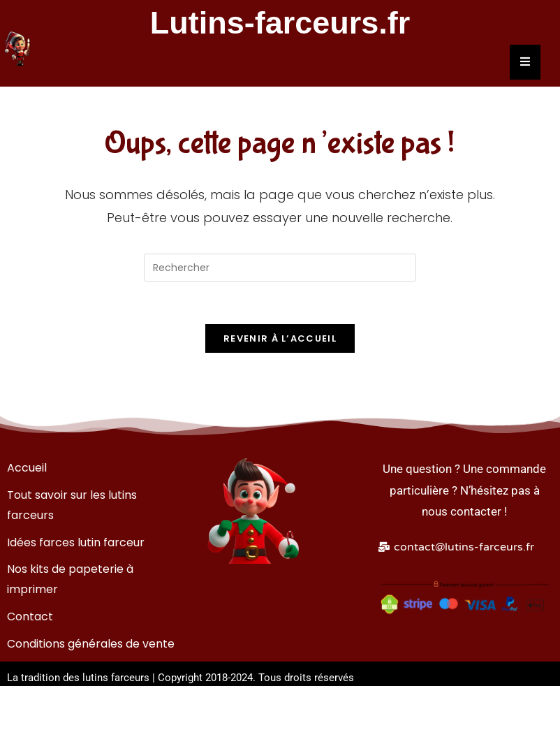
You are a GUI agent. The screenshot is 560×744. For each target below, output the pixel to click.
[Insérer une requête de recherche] (280, 268)
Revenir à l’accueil (280, 338)
